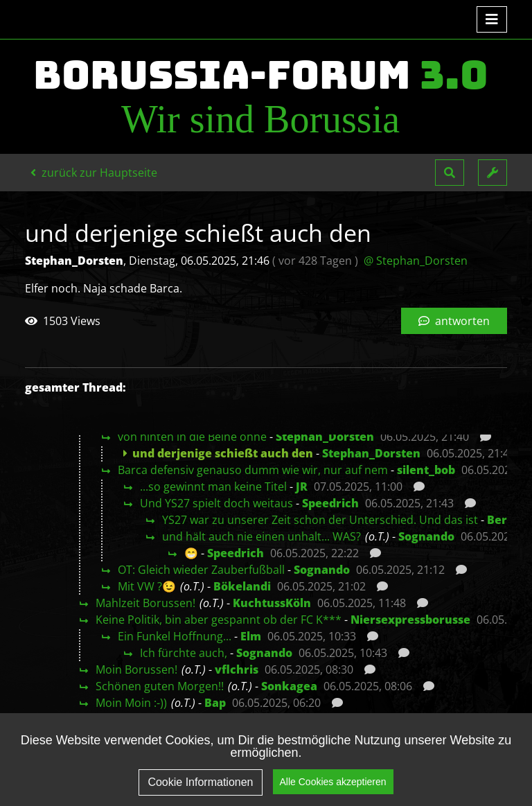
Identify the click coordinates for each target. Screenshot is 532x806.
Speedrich (330, 503)
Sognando (426, 536)
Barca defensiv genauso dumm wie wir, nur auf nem (253, 470)
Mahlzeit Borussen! (145, 603)
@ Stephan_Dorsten (416, 261)
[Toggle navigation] (492, 19)
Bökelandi (242, 586)
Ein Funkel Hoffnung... (175, 636)
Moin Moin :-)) (131, 703)
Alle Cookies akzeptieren (333, 782)
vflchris (237, 669)
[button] (450, 173)
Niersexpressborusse (410, 620)
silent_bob (426, 470)
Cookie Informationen (200, 782)
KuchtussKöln (272, 603)
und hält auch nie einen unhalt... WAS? (261, 536)
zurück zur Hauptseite (94, 173)
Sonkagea (289, 686)
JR (302, 487)
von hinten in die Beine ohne (192, 437)
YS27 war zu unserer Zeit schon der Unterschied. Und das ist (320, 520)
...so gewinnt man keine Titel (213, 487)
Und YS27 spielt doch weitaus (216, 503)
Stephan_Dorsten (325, 437)
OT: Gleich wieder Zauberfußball (201, 570)
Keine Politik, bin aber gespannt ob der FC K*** (219, 620)
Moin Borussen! (136, 669)
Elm (251, 636)
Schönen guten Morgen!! (160, 686)
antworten (454, 321)
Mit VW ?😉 (147, 586)
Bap (215, 703)
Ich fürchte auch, (184, 653)
